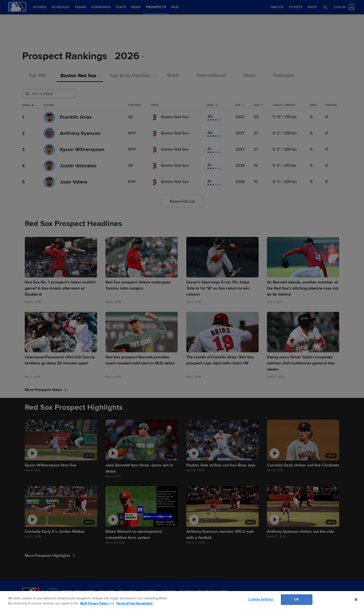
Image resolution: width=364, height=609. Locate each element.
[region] (182, 600)
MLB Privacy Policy (94, 603)
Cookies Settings (261, 599)
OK (297, 599)
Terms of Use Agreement (134, 603)
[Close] (356, 599)
